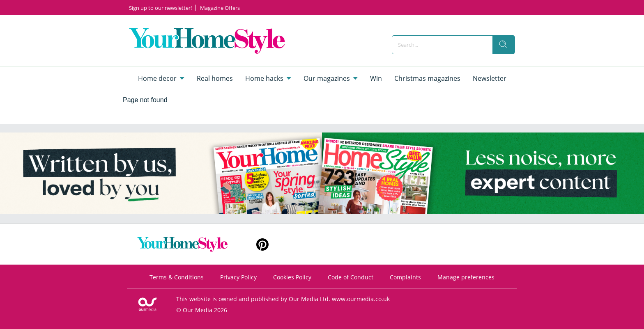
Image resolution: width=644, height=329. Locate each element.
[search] (504, 45)
